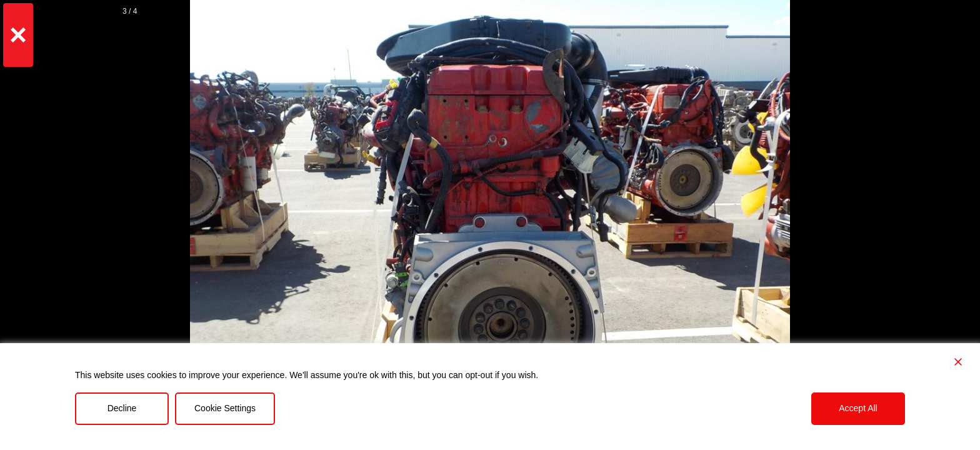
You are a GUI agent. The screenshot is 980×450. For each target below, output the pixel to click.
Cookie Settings (225, 408)
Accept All (858, 408)
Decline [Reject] (122, 408)
